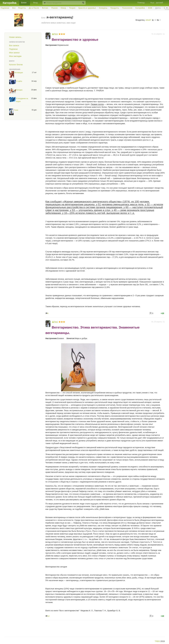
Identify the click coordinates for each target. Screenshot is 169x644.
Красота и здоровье (87, 8)
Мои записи (14, 53)
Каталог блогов (16, 65)
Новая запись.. (16, 37)
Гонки (16, 110)
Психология (127, 8)
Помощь (142, 3)
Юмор (63, 8)
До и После (34, 8)
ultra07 (149, 20)
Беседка (19, 90)
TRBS (157, 641)
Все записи (14, 46)
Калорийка (10, 3)
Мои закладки (15, 56)
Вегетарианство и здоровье (75, 40)
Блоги (25, 3)
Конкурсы (103, 8)
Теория (72, 8)
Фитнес (45, 8)
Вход (36, 3)
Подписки (5, 8)
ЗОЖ (150, 8)
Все (14, 8)
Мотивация (19, 73)
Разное (55, 8)
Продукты (115, 8)
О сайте (19, 81)
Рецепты (22, 8)
